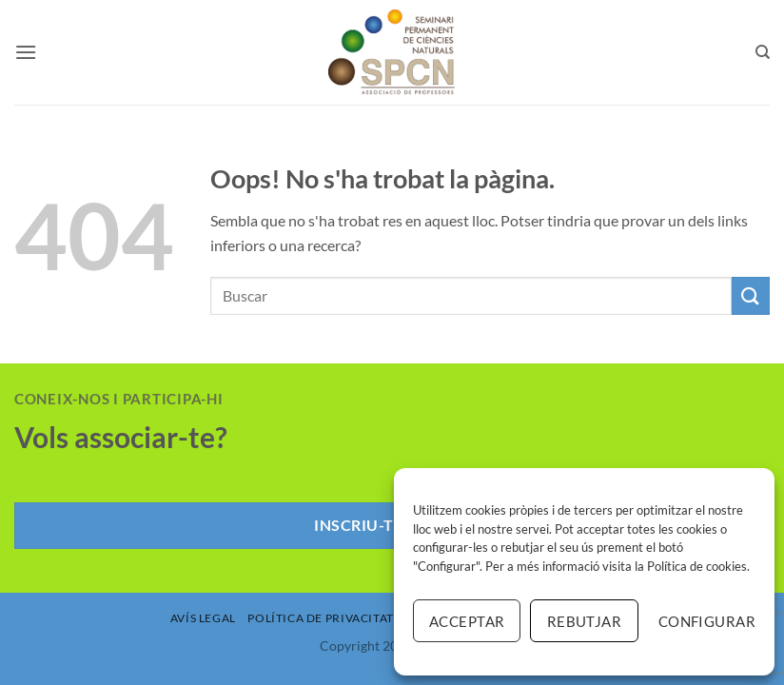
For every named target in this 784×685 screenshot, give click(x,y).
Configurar (707, 621)
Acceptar (467, 621)
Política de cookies (697, 566)
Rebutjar (585, 621)
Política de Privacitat (320, 618)
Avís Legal (203, 618)
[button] (26, 52)
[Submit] (751, 295)
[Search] (763, 52)
